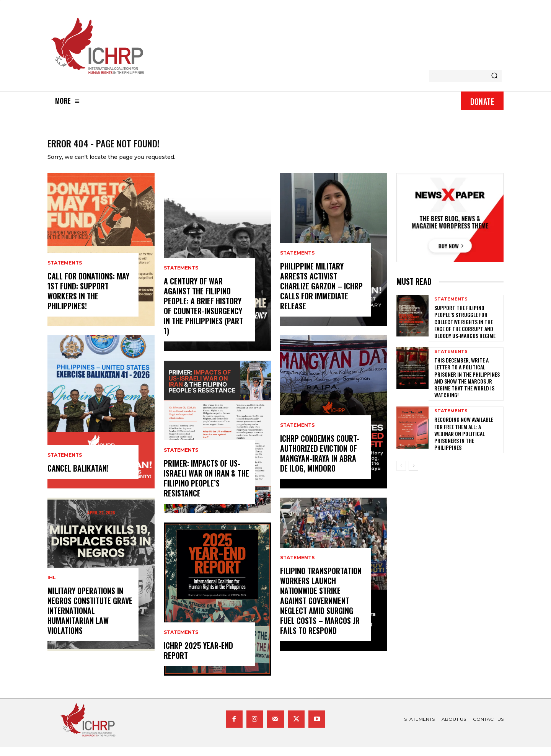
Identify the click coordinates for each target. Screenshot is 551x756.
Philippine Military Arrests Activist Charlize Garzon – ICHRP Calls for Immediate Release (321, 295)
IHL (52, 587)
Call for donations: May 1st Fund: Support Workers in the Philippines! (88, 300)
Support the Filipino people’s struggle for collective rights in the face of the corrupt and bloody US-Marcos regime (465, 331)
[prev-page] (401, 475)
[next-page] (413, 475)
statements (65, 272)
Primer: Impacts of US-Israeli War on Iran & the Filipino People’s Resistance (206, 487)
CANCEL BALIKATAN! (78, 477)
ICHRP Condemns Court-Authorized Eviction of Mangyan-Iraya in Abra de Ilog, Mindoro (320, 462)
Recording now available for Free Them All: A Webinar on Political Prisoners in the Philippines (464, 442)
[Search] (494, 76)
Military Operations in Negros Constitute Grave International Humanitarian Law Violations (90, 620)
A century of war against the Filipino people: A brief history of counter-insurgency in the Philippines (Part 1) (203, 315)
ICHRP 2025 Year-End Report (198, 660)
